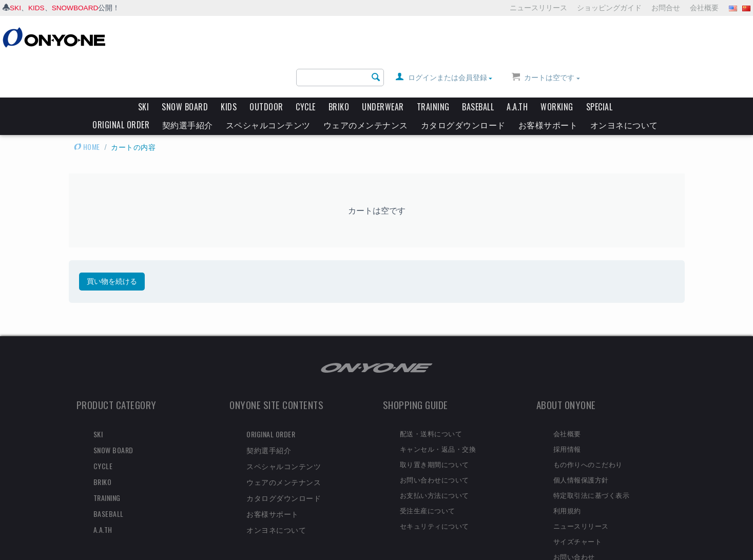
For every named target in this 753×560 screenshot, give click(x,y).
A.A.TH (517, 68)
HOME (87, 108)
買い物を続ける (112, 242)
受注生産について (428, 471)
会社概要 (704, 8)
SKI (16, 8)
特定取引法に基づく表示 (592, 456)
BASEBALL (478, 68)
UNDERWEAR (383, 68)
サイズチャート (578, 502)
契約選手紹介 (188, 86)
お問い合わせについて (435, 440)
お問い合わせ (574, 517)
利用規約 (567, 471)
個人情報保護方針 (581, 440)
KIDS (37, 8)
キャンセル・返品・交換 (438, 410)
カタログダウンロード (463, 86)
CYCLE (306, 68)
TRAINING (433, 68)
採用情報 (567, 410)
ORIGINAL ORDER (121, 86)
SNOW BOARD (185, 68)
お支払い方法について (435, 456)
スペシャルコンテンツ (268, 86)
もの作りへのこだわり (588, 426)
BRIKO (339, 68)
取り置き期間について (435, 426)
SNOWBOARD (76, 8)
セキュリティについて (435, 487)
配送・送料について (431, 395)
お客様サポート (548, 86)
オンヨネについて (624, 86)
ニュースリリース (538, 8)
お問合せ (666, 8)
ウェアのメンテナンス (366, 86)
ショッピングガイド (609, 8)
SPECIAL (600, 68)
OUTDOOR (266, 68)
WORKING (557, 68)
